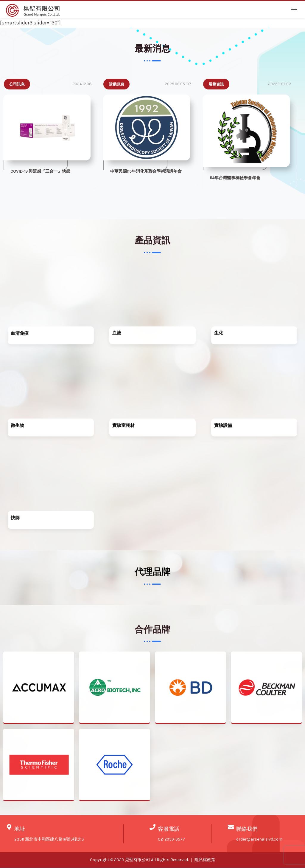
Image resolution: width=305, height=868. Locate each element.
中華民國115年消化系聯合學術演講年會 (146, 172)
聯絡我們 (247, 830)
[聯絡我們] (231, 828)
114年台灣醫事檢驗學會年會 (235, 178)
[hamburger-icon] (293, 10)
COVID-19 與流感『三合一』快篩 (40, 172)
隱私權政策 (205, 860)
